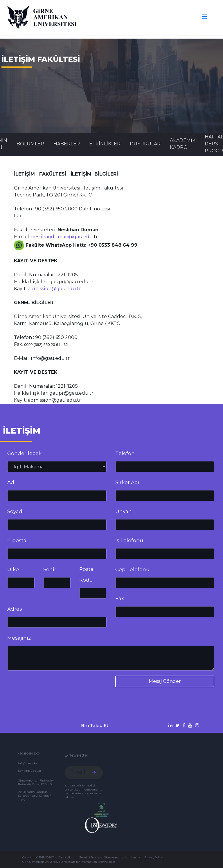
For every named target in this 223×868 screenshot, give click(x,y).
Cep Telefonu (132, 569)
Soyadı (16, 511)
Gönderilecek (24, 453)
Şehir (50, 569)
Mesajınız (19, 638)
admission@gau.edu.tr (54, 289)
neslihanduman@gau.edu (62, 237)
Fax (120, 598)
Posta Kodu (86, 574)
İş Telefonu (129, 540)
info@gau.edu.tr (29, 763)
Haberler (67, 144)
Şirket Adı (127, 482)
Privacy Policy (153, 857)
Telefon (125, 453)
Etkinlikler (105, 144)
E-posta (17, 540)
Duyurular (145, 144)
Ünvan (124, 511)
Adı (11, 482)
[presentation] (51, 687)
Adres (15, 609)
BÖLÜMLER (30, 144)
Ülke (13, 569)
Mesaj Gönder (165, 681)
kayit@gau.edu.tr (30, 771)
